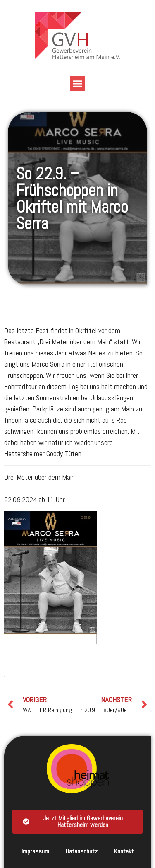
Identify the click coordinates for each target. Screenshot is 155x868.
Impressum (35, 851)
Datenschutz (82, 851)
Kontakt (124, 851)
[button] (78, 84)
